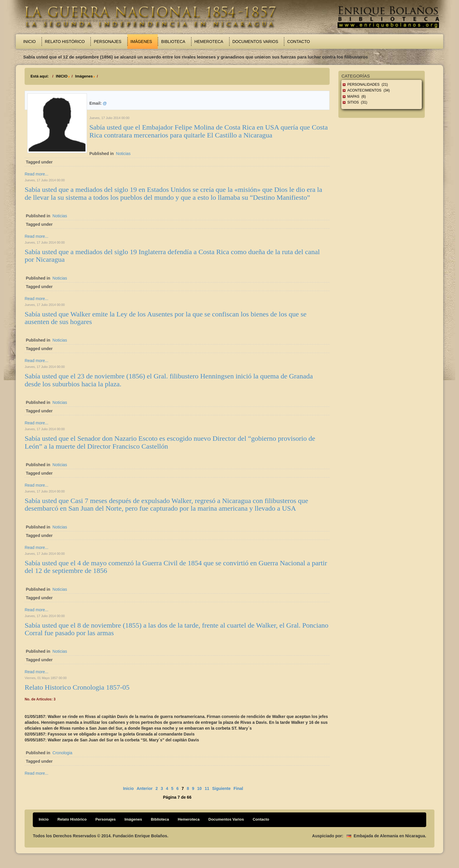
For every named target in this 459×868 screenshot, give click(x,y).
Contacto (298, 42)
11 (207, 788)
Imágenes (141, 42)
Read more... (36, 174)
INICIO (62, 76)
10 (200, 788)
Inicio (29, 42)
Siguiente (221, 788)
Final (238, 788)
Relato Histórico (65, 42)
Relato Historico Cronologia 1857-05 (77, 687)
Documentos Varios (255, 42)
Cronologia (62, 753)
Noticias (123, 154)
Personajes (107, 42)
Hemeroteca (209, 42)
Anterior (145, 788)
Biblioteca (173, 42)
